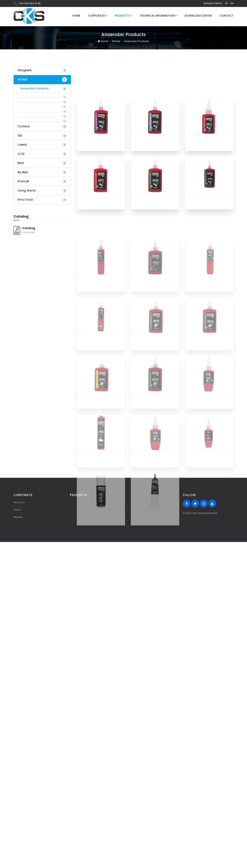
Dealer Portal (213, 3)
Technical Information (158, 16)
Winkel (116, 40)
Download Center (198, 16)
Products (123, 16)
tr (226, 3)
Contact (227, 16)
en (232, 3)
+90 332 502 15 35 (27, 3)
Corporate (98, 16)
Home (76, 16)
